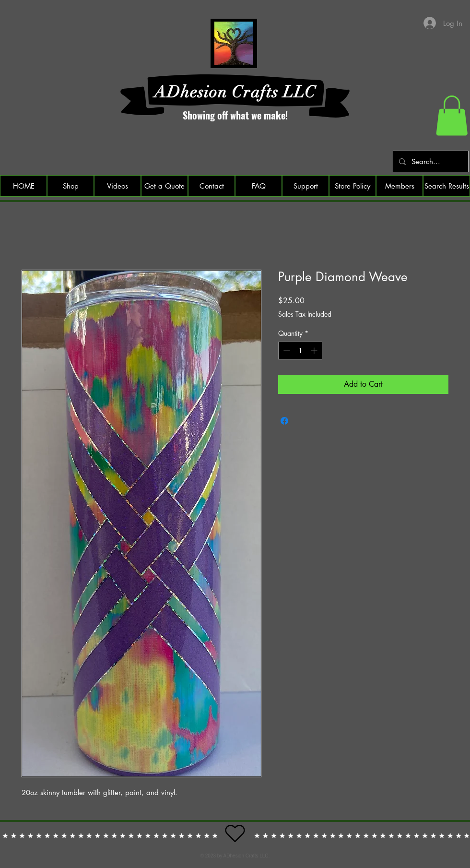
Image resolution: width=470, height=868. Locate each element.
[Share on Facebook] (284, 421)
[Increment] (315, 351)
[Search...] (430, 161)
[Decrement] (286, 351)
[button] (452, 116)
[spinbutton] (300, 351)
